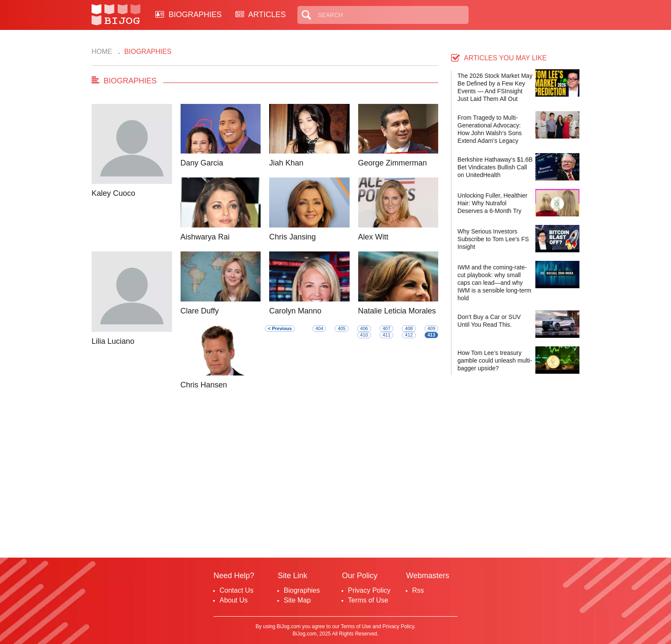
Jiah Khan (286, 163)
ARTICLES (261, 15)
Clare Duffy (200, 311)
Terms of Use (368, 600)
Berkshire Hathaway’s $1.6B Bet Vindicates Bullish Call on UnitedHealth (495, 167)
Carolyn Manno (295, 311)
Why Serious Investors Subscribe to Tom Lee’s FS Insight (493, 239)
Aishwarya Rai (205, 237)
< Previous (280, 328)
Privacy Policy (369, 590)
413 (431, 335)
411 (386, 335)
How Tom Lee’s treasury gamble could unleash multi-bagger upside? (495, 360)
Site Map (297, 600)
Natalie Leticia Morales (397, 311)
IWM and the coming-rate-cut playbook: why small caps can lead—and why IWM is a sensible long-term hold (494, 283)
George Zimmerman (393, 163)
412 (409, 335)
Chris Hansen (204, 385)
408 (409, 328)
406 (364, 328)
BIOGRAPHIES (189, 15)
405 (341, 328)
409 (431, 328)
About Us (234, 600)
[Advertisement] (265, 476)
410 (364, 335)
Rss (418, 590)
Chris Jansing (292, 237)
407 (386, 328)
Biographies (302, 590)
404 (319, 328)
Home (102, 52)
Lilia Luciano (113, 341)
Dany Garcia (202, 163)
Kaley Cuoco (113, 193)
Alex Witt (373, 237)
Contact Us (236, 590)
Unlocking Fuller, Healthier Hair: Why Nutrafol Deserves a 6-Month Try (492, 203)
